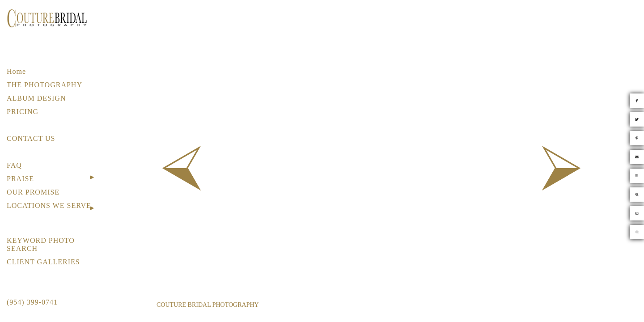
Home (16, 71)
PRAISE (20, 179)
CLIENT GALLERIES (43, 262)
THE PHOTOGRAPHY (44, 85)
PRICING (23, 112)
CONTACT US (31, 138)
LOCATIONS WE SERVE (49, 205)
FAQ (14, 165)
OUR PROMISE (33, 192)
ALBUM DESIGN (36, 98)
